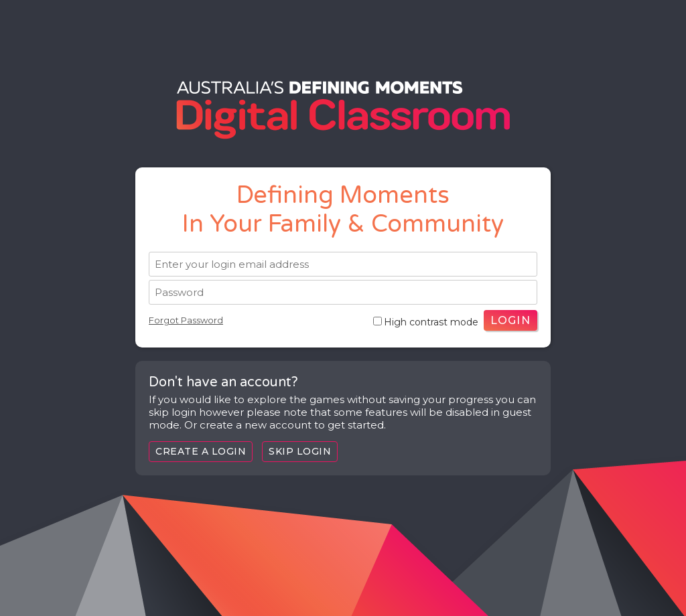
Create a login (201, 451)
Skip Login (300, 451)
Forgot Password (186, 320)
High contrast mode (426, 322)
